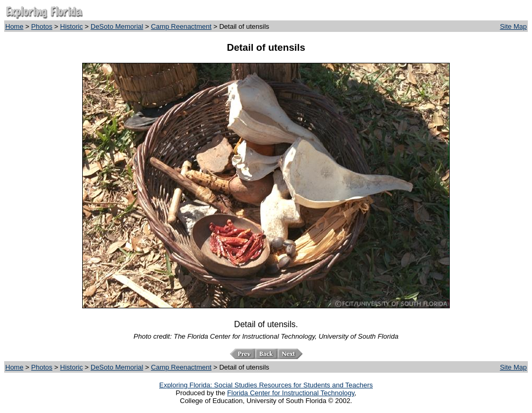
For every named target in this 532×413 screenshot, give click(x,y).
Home (14, 26)
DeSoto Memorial (117, 26)
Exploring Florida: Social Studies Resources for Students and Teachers (266, 385)
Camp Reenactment (181, 26)
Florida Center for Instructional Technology (291, 393)
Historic (71, 26)
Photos (42, 26)
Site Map (513, 26)
